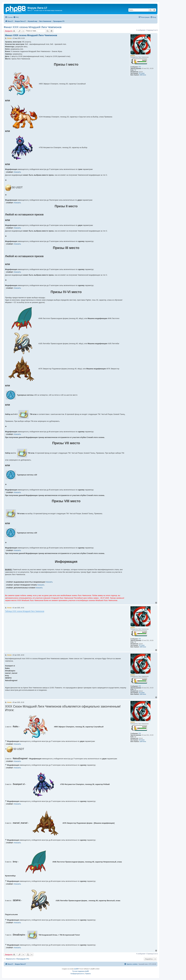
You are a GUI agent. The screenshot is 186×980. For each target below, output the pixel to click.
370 (140, 67)
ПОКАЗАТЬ (17, 172)
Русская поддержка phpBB (81, 971)
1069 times (143, 75)
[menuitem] (16, 17)
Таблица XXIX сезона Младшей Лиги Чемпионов (25, 611)
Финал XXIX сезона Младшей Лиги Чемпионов (33, 27)
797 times (142, 73)
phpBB (76, 969)
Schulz (133, 56)
